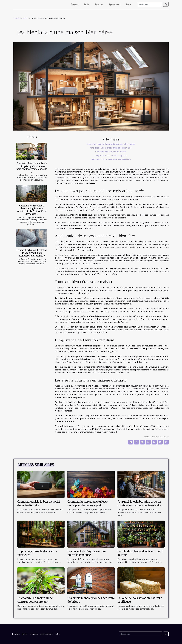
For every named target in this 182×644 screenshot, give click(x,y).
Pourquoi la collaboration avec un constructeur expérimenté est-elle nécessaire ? (139, 505)
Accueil (16, 18)
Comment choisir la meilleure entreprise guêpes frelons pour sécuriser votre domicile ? (32, 168)
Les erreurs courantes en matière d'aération (111, 159)
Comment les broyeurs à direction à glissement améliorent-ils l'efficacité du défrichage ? (32, 210)
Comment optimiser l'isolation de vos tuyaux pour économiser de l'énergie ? (32, 253)
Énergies (99, 4)
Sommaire (112, 139)
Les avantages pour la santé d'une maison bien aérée (111, 144)
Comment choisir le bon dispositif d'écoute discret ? (39, 503)
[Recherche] (150, 4)
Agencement (114, 4)
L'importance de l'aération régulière (111, 155)
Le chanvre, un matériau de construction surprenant (35, 600)
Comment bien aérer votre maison (111, 152)
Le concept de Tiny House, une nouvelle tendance (87, 553)
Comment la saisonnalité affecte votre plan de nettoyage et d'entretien (87, 505)
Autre (128, 4)
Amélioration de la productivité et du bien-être (111, 148)
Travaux (75, 4)
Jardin (87, 4)
